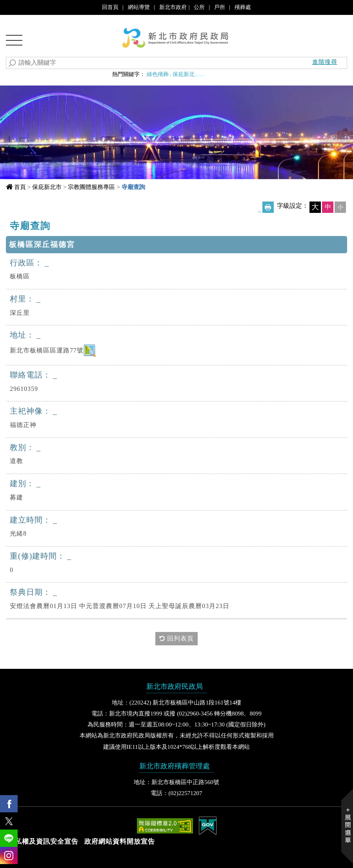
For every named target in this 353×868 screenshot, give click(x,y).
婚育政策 (236, 74)
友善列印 (268, 207)
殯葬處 (243, 7)
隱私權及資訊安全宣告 (43, 842)
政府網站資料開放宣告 (120, 842)
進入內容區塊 (20, 8)
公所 (199, 7)
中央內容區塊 (31, 223)
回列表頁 (176, 638)
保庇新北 (184, 74)
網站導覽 (139, 7)
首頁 (20, 187)
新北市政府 (173, 7)
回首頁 (110, 7)
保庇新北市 (47, 187)
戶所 (220, 7)
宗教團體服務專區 (91, 187)
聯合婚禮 (210, 74)
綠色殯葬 (158, 74)
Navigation (14, 43)
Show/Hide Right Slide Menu (347, 826)
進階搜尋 (325, 62)
